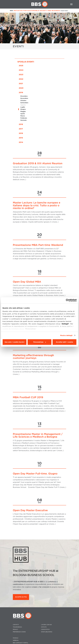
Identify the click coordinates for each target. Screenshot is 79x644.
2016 (21, 133)
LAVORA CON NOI (46, 625)
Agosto (23, 105)
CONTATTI (16, 625)
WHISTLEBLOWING (47, 632)
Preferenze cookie (19, 632)
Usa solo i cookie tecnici (15, 342)
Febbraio (24, 118)
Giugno (23, 109)
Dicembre (24, 96)
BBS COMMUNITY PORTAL (21, 643)
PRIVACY (15, 629)
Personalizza (40, 342)
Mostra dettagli (66, 335)
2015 (21, 138)
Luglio (23, 107)
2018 (21, 124)
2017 (21, 129)
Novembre (24, 98)
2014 (21, 142)
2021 (21, 84)
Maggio (23, 111)
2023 (21, 75)
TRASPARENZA (17, 627)
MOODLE (16, 638)
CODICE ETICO (45, 629)
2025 (21, 66)
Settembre (24, 103)
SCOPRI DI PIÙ (21, 597)
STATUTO (44, 627)
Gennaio (23, 120)
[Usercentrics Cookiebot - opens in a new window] (67, 300)
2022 (21, 79)
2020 (21, 88)
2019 (21, 92)
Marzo (23, 116)
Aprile (23, 114)
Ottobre (23, 100)
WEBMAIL (16, 640)
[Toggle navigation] (71, 4)
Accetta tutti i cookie (64, 342)
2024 (21, 70)
